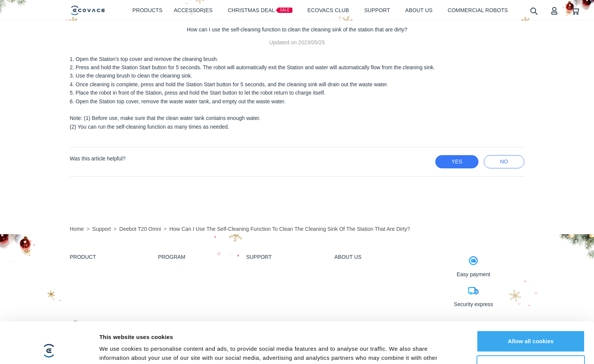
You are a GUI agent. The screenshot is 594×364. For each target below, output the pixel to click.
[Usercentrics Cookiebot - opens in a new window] (49, 349)
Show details (117, 349)
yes (457, 162)
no (504, 162)
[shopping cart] (575, 10)
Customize (531, 327)
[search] (534, 11)
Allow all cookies (531, 303)
